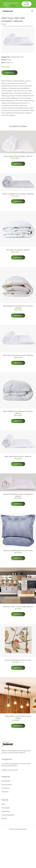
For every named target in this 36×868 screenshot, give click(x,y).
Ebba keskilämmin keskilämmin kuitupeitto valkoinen (18, 307)
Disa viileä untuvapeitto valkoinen (18, 250)
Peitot (22, 57)
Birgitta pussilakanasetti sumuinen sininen (18, 550)
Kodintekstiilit (14, 57)
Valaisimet (5, 792)
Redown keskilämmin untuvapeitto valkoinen (18, 194)
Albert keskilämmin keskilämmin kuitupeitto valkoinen (18, 412)
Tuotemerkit (5, 788)
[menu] (32, 11)
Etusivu (4, 24)
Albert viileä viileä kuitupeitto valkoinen (18, 456)
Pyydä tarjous (27, 4)
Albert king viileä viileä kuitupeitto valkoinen (18, 355)
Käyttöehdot (6, 811)
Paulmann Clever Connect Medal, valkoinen (18, 607)
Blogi (3, 804)
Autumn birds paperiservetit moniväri (18, 660)
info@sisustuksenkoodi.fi (10, 770)
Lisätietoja (10, 73)
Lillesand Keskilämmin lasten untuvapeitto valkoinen (18, 495)
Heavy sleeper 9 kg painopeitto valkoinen (18, 156)
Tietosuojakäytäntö (8, 815)
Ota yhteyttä (6, 808)
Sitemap (4, 818)
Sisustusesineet (7, 785)
